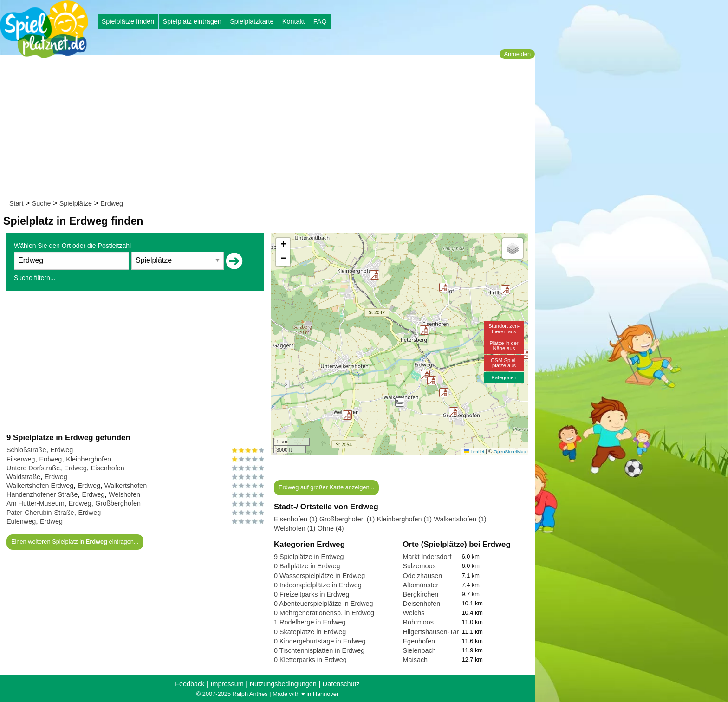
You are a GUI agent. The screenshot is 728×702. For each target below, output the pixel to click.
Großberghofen (118, 503)
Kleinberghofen (88, 459)
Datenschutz (341, 684)
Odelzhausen (423, 576)
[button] (444, 287)
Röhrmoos (418, 622)
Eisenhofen (108, 468)
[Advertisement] (270, 129)
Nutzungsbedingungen (283, 684)
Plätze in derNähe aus (504, 346)
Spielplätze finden (128, 21)
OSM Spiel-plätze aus (504, 363)
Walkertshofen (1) (460, 519)
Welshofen (124, 494)
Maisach (416, 660)
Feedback (190, 684)
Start (16, 203)
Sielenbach (419, 650)
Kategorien (504, 377)
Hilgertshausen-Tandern (439, 632)
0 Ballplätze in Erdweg (307, 566)
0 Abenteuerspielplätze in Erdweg (324, 604)
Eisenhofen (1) (296, 519)
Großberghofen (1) (347, 519)
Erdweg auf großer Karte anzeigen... (326, 487)
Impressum (227, 684)
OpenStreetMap (510, 452)
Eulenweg (21, 521)
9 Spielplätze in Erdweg (309, 557)
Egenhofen (419, 641)
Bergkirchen (421, 594)
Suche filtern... (35, 278)
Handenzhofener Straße (42, 494)
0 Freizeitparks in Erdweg (312, 594)
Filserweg (21, 459)
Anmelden (517, 54)
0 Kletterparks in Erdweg (310, 660)
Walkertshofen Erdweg (40, 486)
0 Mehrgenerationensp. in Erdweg (324, 613)
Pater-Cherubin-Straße (40, 513)
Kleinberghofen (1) (404, 519)
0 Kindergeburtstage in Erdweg (320, 641)
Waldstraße (23, 477)
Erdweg (112, 203)
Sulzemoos (419, 566)
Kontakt (294, 21)
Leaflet (474, 452)
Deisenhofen (422, 604)
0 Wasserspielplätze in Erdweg (319, 576)
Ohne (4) (331, 528)
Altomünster (421, 585)
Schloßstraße (26, 450)
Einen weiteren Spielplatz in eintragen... (75, 542)
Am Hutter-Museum (36, 503)
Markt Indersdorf (427, 557)
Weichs (414, 613)
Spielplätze (76, 203)
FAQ (320, 21)
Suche (42, 203)
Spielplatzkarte (252, 21)
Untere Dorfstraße (33, 468)
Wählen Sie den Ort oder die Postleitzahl (72, 246)
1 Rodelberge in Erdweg (310, 622)
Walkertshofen (126, 486)
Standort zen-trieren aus (504, 328)
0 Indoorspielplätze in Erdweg (318, 585)
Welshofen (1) (295, 528)
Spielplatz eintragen (192, 21)
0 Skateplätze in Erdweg (310, 632)
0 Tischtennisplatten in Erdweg (319, 650)
